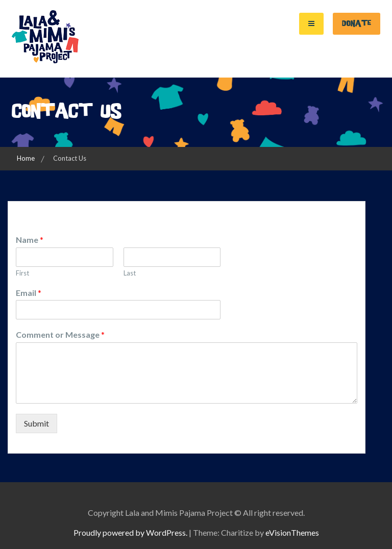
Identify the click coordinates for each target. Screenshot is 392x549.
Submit (36, 423)
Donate (357, 23)
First (22, 273)
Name (30, 240)
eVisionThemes (292, 532)
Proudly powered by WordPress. (130, 532)
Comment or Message (60, 334)
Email (29, 293)
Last (130, 273)
